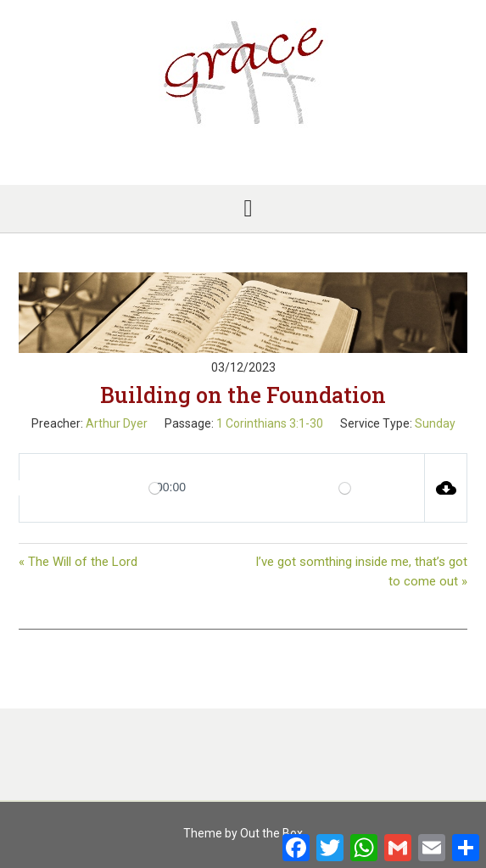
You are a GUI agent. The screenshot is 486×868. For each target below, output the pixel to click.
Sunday (435, 423)
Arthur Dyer (117, 423)
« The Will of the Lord (78, 562)
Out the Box (271, 833)
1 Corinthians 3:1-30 (270, 423)
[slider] (155, 488)
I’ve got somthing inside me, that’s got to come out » (361, 571)
